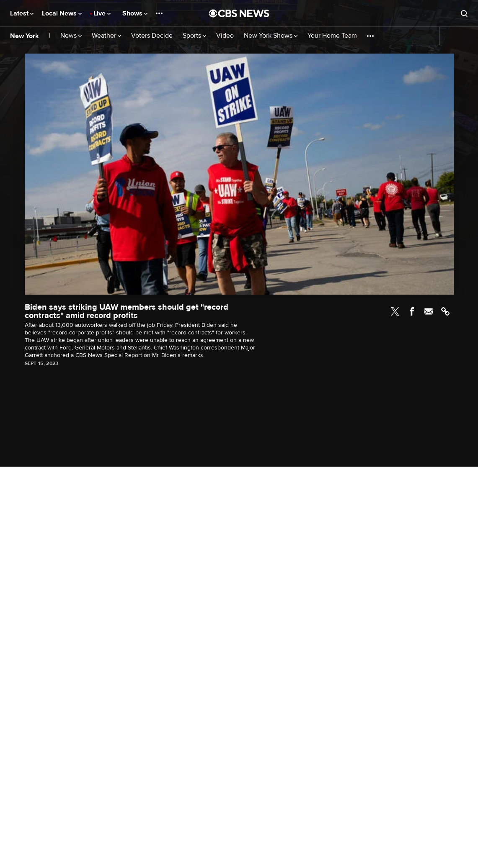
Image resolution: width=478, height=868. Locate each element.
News (71, 36)
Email (429, 311)
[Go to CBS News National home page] (239, 13)
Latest (22, 13)
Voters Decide (152, 36)
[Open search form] (464, 13)
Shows (135, 13)
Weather (106, 36)
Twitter (395, 311)
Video (225, 36)
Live (102, 13)
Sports (194, 36)
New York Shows (271, 36)
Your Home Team (332, 36)
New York (25, 36)
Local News (62, 13)
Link (445, 311)
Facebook (412, 311)
